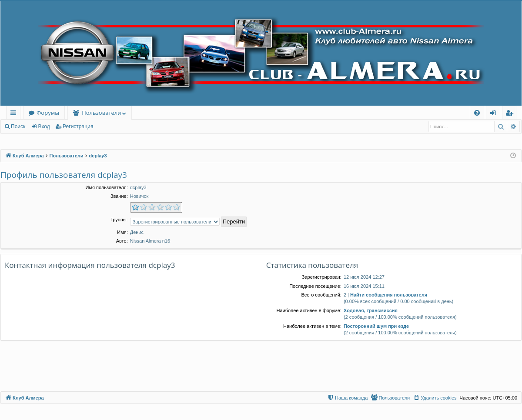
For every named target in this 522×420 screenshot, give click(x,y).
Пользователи (101, 113)
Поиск (18, 127)
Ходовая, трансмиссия (371, 310)
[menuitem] (477, 113)
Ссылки (15, 114)
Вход (44, 127)
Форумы (48, 113)
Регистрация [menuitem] (511, 114)
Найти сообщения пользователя (389, 295)
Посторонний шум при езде (376, 326)
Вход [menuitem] (495, 114)
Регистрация (78, 127)
